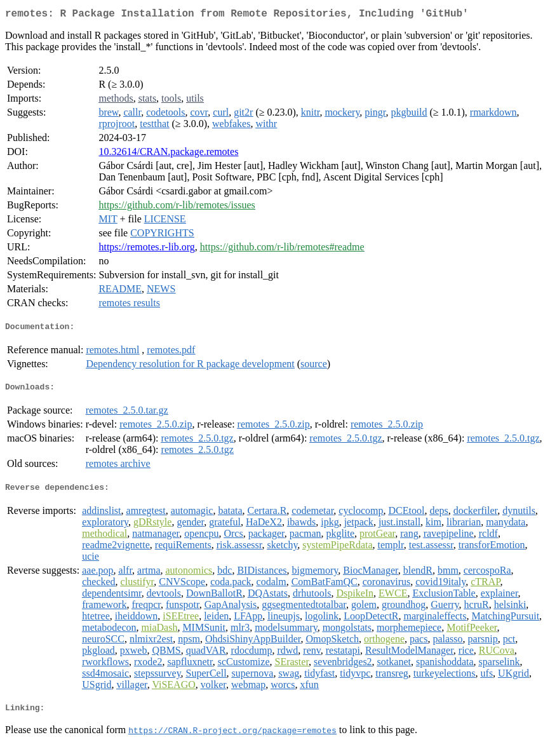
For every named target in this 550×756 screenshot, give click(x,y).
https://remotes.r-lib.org (146, 249)
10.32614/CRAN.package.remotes (168, 154)
